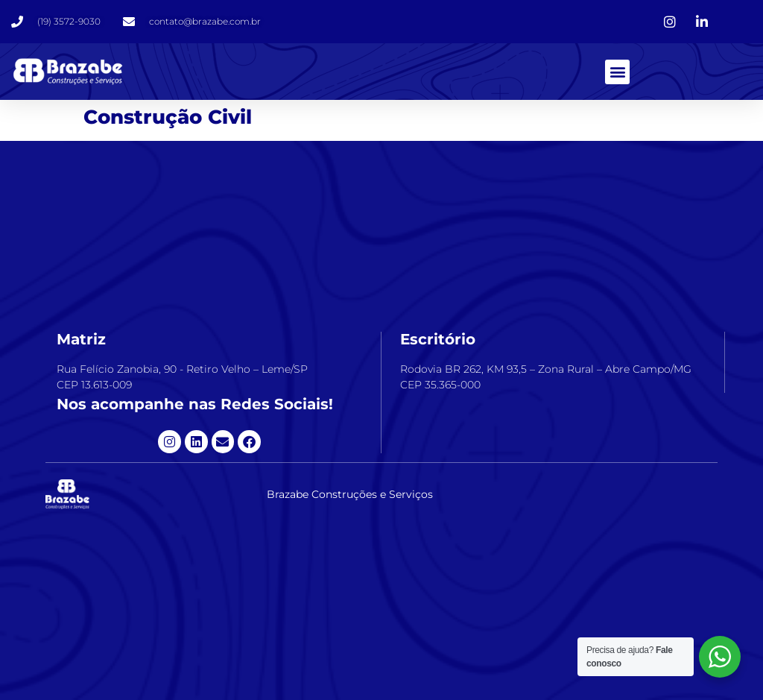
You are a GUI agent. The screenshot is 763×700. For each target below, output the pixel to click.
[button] (617, 72)
